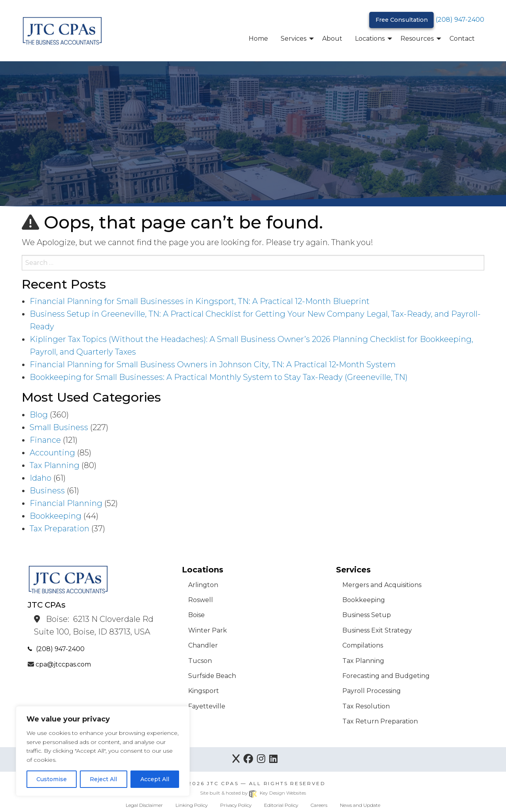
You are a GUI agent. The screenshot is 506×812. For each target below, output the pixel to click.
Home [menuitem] (258, 39)
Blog (39, 415)
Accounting (52, 453)
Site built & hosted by (253, 793)
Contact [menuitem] (462, 39)
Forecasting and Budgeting (386, 676)
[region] (103, 751)
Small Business (59, 427)
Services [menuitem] (294, 39)
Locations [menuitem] (370, 39)
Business (47, 491)
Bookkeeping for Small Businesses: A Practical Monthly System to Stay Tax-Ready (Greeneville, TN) (219, 377)
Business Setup (367, 615)
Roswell (201, 600)
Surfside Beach (212, 676)
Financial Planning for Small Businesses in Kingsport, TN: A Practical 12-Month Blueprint (200, 301)
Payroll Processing (372, 691)
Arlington (203, 585)
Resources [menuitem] (417, 39)
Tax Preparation (59, 529)
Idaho (41, 478)
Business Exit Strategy (377, 630)
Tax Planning (55, 465)
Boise (196, 615)
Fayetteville (207, 706)
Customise (52, 779)
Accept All (155, 779)
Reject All (103, 779)
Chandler (203, 645)
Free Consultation (402, 20)
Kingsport (204, 691)
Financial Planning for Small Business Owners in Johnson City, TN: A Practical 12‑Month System (213, 364)
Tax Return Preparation (380, 721)
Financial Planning (66, 503)
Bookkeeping (56, 516)
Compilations (363, 645)
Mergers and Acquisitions (382, 585)
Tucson (200, 661)
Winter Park (208, 630)
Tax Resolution (366, 706)
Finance (45, 440)
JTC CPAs (223, 783)
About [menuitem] (332, 39)
